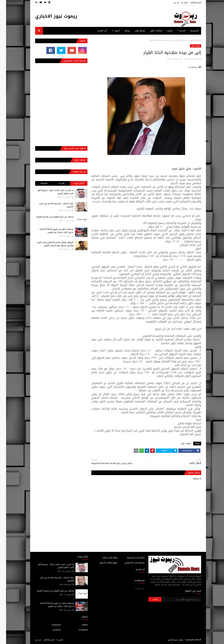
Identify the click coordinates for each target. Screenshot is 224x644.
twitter (79, 625)
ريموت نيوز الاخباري (50, 16)
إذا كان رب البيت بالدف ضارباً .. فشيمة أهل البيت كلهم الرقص (49, 192)
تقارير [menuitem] (164, 31)
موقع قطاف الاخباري (102, 563)
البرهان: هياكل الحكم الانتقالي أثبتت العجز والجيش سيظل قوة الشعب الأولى (49, 244)
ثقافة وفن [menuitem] (134, 31)
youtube (51, 630)
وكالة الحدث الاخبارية (130, 558)
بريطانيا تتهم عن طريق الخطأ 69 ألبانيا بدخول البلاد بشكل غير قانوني (50, 231)
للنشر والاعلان (190, 2)
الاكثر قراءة (73, 183)
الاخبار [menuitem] (176, 31)
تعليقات (38, 183)
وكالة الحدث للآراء (104, 558)
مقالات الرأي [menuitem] (150, 31)
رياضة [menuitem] (121, 31)
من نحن (170, 2)
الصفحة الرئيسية (188, 40)
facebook (50, 625)
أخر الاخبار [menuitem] (96, 31)
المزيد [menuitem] (111, 31)
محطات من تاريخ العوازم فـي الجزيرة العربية (49, 217)
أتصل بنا (179, 2)
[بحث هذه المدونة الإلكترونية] (175, 599)
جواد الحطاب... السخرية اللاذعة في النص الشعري (50, 205)
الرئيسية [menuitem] (188, 31)
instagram (77, 630)
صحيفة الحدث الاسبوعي (128, 563)
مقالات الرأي (175, 40)
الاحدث (55, 183)
